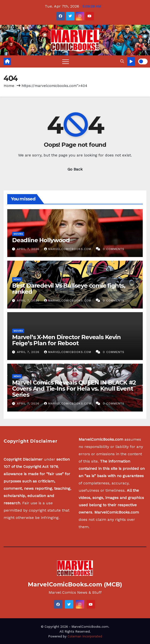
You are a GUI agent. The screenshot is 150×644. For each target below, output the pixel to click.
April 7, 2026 (29, 249)
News (17, 279)
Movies (18, 234)
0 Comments (114, 249)
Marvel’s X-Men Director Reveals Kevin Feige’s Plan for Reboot (66, 340)
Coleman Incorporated (85, 636)
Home (9, 86)
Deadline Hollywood (41, 240)
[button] (122, 61)
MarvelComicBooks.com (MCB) (75, 584)
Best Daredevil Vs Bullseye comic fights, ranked (69, 289)
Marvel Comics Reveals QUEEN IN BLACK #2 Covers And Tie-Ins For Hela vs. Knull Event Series (74, 389)
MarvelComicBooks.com (68, 249)
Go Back (75, 169)
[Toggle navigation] (66, 61)
